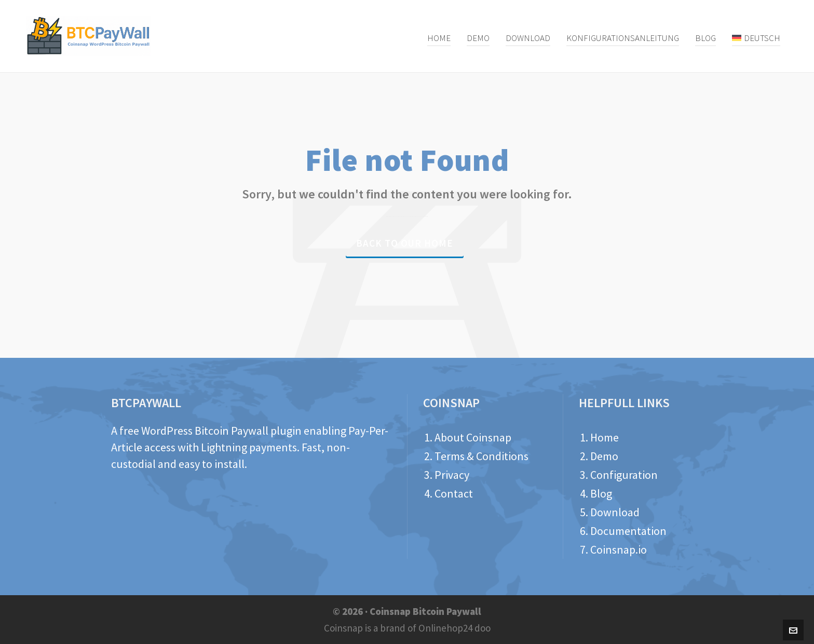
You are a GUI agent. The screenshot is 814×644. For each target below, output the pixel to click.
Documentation (628, 531)
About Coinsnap (473, 437)
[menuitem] (756, 36)
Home (605, 437)
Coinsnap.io (619, 549)
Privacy (452, 475)
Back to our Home (405, 243)
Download (615, 512)
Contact (454, 493)
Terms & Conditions (481, 456)
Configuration (624, 475)
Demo (604, 456)
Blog (601, 493)
